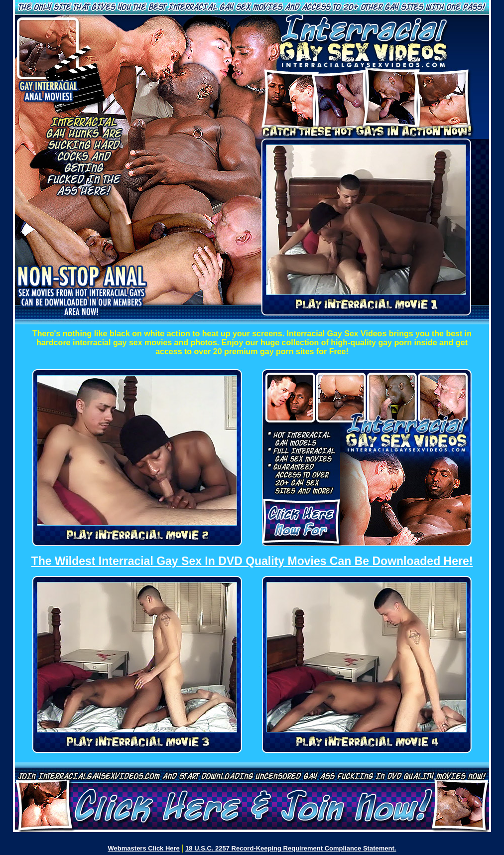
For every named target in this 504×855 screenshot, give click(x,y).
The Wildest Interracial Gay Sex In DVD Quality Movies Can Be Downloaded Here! (252, 561)
